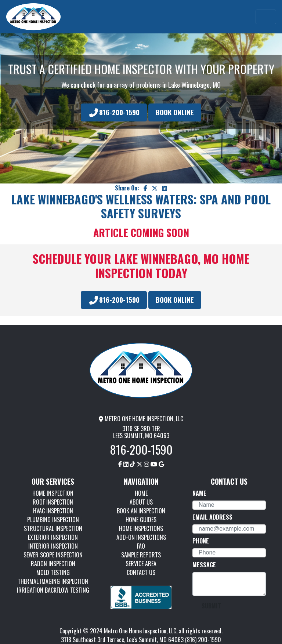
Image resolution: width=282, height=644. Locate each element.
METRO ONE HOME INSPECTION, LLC (141, 419)
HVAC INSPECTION (53, 511)
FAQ (141, 546)
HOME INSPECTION (53, 493)
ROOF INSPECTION (53, 502)
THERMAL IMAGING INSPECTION (53, 581)
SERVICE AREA (141, 564)
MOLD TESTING (53, 572)
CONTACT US (141, 572)
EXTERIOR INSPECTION (53, 537)
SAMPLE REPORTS (141, 555)
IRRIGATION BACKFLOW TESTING (53, 590)
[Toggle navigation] (266, 17)
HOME (141, 493)
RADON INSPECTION (53, 564)
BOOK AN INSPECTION (141, 511)
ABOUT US (141, 502)
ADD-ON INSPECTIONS (141, 537)
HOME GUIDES (141, 520)
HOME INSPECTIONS (141, 528)
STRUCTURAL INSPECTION (53, 528)
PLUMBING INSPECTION (53, 520)
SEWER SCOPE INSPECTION (53, 555)
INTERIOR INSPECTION (53, 546)
